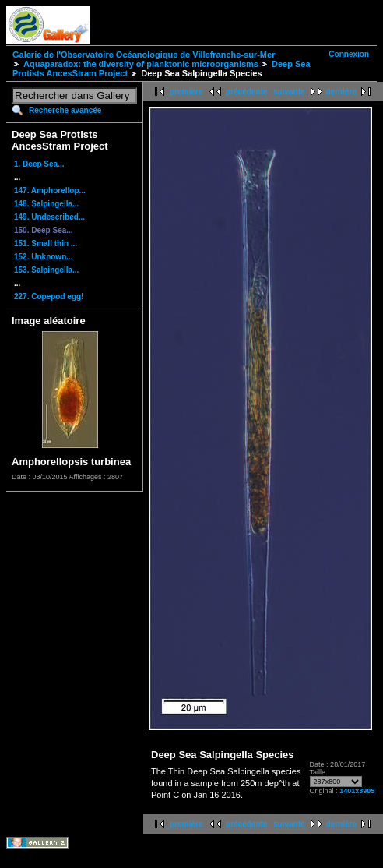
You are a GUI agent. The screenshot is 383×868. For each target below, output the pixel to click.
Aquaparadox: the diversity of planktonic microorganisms (141, 64)
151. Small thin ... (46, 243)
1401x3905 (357, 791)
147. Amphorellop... (50, 191)
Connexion (349, 54)
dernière (341, 92)
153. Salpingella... (46, 270)
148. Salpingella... (46, 204)
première (186, 92)
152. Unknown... (44, 257)
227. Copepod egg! (49, 296)
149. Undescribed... (49, 217)
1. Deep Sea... (39, 164)
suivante (289, 92)
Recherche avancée (65, 110)
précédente (246, 92)
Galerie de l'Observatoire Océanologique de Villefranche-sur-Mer (144, 55)
